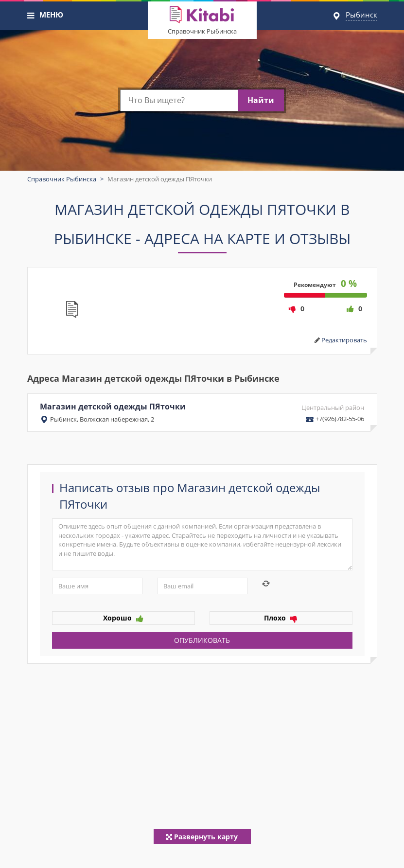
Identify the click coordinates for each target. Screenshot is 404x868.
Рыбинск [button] (361, 15)
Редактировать (344, 340)
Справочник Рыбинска (202, 31)
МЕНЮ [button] (51, 15)
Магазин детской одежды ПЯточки (202, 412)
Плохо (281, 618)
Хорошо (123, 618)
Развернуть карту (202, 837)
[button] (31, 16)
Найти (261, 100)
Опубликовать (202, 640)
